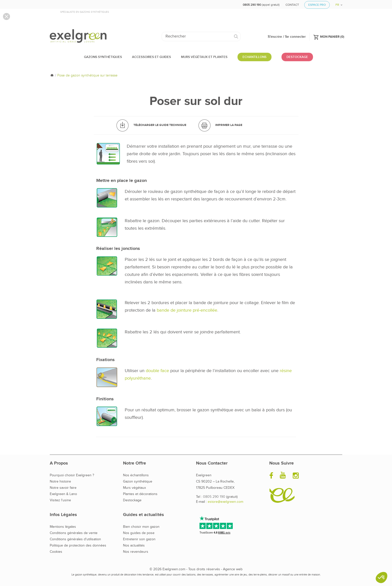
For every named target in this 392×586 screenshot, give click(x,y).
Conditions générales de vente (74, 533)
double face (157, 371)
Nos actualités (134, 546)
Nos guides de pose (139, 533)
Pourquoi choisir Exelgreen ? (72, 475)
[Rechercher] (201, 36)
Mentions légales (63, 527)
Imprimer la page (229, 125)
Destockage (132, 500)
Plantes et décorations (140, 494)
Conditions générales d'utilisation (75, 539)
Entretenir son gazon (139, 539)
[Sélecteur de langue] (337, 3)
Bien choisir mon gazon (141, 527)
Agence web (233, 569)
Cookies (56, 552)
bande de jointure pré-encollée (187, 310)
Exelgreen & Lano (63, 494)
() (329, 36)
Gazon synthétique (138, 482)
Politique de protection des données (78, 546)
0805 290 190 (214, 497)
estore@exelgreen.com (225, 502)
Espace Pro (317, 5)
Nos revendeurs (136, 552)
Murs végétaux (134, 488)
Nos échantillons (136, 475)
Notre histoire (60, 482)
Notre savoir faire (63, 488)
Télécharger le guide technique (160, 125)
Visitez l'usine (60, 500)
